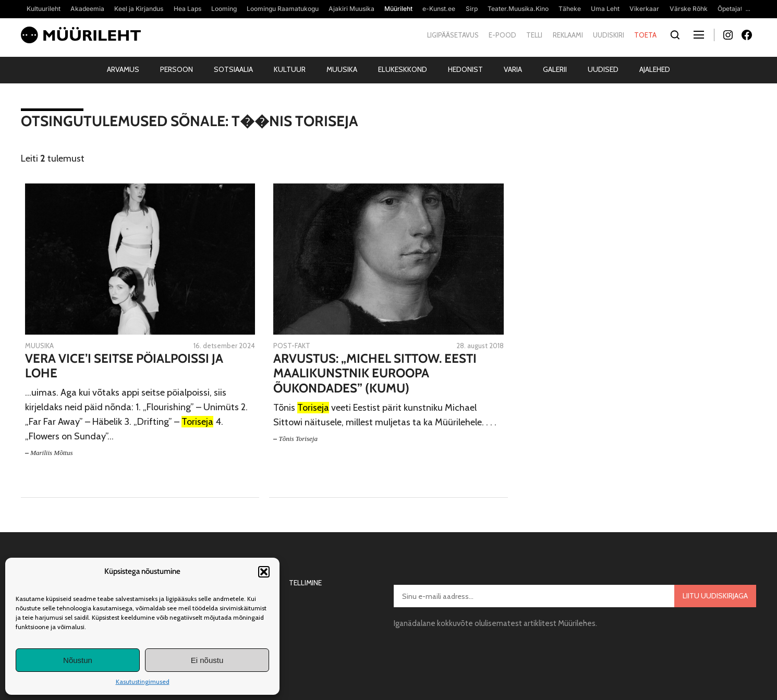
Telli (534, 35)
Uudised (603, 69)
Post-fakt (292, 346)
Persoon (177, 69)
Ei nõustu (207, 660)
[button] (264, 572)
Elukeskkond (403, 69)
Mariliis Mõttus (51, 453)
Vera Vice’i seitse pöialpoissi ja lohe (124, 366)
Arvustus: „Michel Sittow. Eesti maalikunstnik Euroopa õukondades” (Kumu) (375, 374)
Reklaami (568, 35)
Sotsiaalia (233, 69)
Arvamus (123, 69)
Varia (513, 69)
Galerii (555, 69)
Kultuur (290, 69)
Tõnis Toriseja (298, 439)
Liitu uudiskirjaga (715, 596)
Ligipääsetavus (453, 35)
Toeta (645, 35)
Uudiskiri (609, 35)
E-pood (502, 35)
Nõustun (78, 660)
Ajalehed (655, 69)
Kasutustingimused (143, 681)
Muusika (342, 69)
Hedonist (465, 69)
